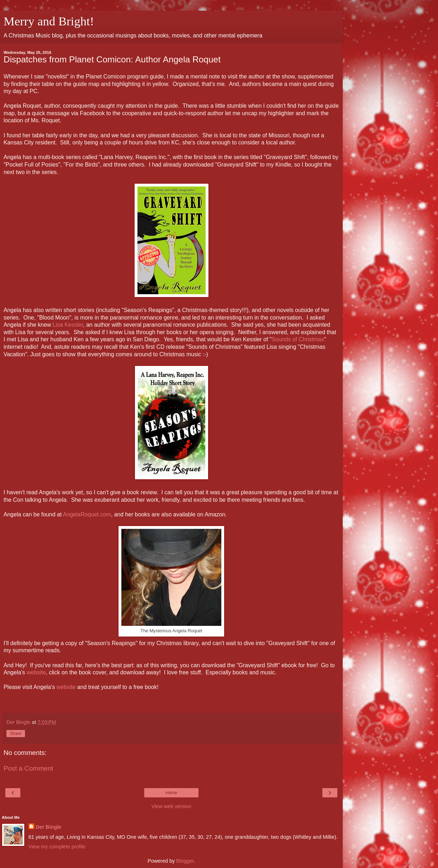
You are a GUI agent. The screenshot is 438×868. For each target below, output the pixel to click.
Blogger (185, 861)
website (36, 672)
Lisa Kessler (68, 325)
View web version (171, 806)
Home (171, 793)
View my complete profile (57, 847)
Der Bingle (49, 827)
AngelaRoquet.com (87, 514)
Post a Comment (28, 768)
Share (16, 734)
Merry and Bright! (49, 21)
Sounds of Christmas (298, 339)
